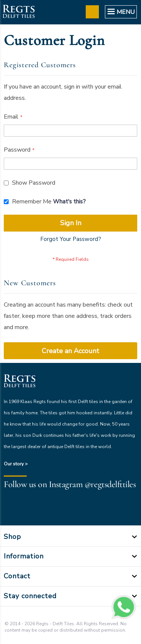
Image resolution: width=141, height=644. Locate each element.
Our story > (16, 464)
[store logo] (18, 12)
